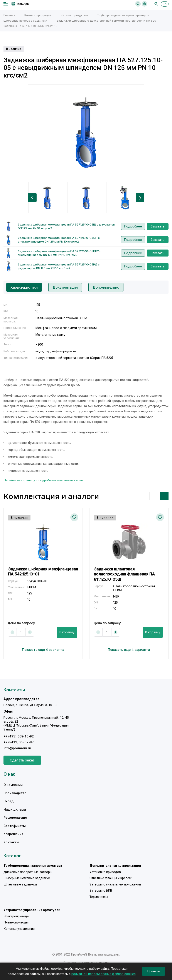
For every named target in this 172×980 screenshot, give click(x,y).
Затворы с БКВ (101, 890)
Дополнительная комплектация (115, 866)
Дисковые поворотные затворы (28, 872)
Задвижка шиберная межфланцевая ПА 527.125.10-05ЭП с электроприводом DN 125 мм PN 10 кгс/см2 (59, 240)
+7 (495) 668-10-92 (19, 736)
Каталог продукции (38, 15)
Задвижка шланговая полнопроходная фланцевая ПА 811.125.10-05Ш (124, 574)
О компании (13, 785)
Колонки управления (19, 929)
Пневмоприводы (16, 922)
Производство (15, 793)
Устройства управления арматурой (32, 910)
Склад (8, 801)
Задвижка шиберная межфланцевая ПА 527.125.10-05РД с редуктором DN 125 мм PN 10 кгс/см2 (59, 266)
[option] (86, 133)
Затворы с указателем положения (115, 884)
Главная (9, 15)
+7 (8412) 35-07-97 (19, 742)
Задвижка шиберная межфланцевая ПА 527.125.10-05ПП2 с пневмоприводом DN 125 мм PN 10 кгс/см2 (60, 253)
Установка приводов (105, 872)
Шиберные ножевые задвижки (25, 21)
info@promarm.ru (17, 748)
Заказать (158, 226)
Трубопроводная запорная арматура (123, 15)
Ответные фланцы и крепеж (110, 878)
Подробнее (133, 226)
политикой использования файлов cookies (104, 974)
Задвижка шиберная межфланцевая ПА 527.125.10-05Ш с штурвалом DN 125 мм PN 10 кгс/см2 (67, 226)
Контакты (11, 842)
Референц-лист (16, 818)
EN (165, 4)
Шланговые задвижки (20, 884)
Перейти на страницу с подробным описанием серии (43, 480)
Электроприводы (16, 916)
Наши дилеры (15, 809)
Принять (153, 971)
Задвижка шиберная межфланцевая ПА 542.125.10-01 (43, 572)
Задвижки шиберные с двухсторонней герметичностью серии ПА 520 (106, 21)
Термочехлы (99, 897)
